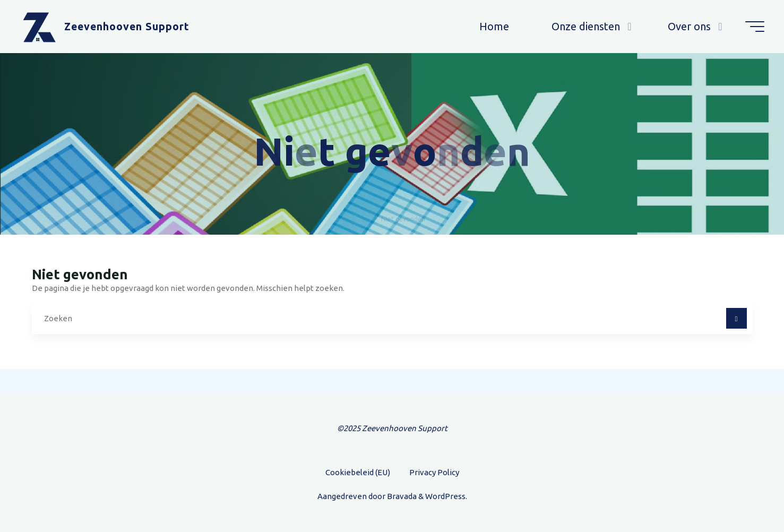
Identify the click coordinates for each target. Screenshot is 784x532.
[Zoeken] (736, 318)
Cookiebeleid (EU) (358, 472)
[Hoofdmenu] (755, 27)
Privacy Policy (434, 472)
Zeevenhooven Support (127, 27)
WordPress (445, 496)
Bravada (401, 496)
